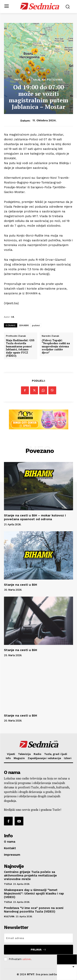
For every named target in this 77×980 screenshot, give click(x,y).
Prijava (38, 950)
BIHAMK (24, 325)
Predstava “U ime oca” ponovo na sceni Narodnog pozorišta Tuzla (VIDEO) (34, 910)
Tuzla (8, 884)
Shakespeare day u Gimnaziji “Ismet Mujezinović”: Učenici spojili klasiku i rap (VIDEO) (34, 894)
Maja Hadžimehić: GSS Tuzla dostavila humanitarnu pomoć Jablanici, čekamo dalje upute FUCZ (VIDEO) (20, 348)
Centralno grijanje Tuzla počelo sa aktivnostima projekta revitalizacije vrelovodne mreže (30, 875)
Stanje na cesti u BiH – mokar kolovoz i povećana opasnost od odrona (35, 517)
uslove (27, 959)
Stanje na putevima (46, 80)
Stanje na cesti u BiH (20, 585)
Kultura (9, 916)
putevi (36, 325)
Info (18, 80)
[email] (38, 938)
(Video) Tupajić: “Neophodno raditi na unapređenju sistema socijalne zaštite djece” (56, 347)
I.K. (13, 317)
